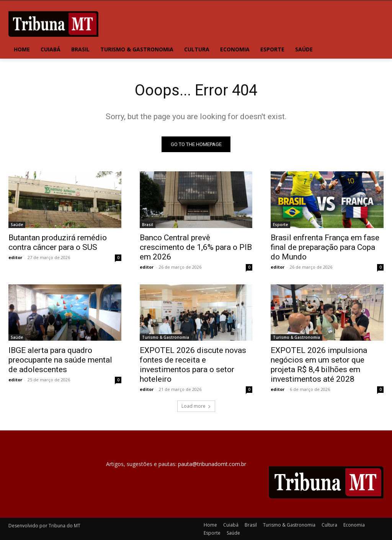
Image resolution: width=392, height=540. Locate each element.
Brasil (148, 224)
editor (15, 257)
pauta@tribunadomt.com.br (212, 464)
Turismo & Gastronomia (166, 337)
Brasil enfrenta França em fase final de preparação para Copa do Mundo (325, 247)
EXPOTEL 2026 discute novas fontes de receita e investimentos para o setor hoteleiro (193, 365)
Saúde (17, 224)
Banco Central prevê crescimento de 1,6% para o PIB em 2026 (196, 247)
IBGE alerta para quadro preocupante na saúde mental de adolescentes (60, 360)
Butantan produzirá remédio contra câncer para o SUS (58, 242)
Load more (196, 406)
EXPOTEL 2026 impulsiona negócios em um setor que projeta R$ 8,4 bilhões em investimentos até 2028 (319, 365)
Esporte (280, 224)
